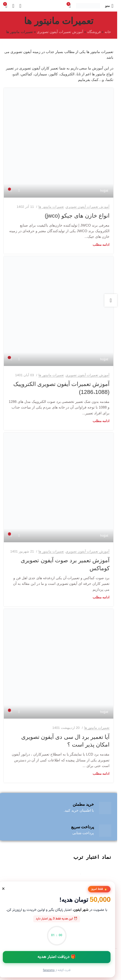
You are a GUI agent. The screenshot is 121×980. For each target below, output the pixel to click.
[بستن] (3, 889)
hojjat (104, 191)
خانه (108, 32)
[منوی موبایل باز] (109, 6)
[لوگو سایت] (88, 5)
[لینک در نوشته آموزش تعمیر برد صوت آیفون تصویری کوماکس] (59, 487)
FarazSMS (49, 970)
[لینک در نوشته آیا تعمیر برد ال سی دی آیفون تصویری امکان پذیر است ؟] (59, 664)
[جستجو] (13, 6)
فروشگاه (94, 32)
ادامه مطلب (101, 245)
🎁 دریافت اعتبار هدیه (57, 957)
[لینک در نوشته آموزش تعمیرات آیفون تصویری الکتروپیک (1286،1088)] (59, 311)
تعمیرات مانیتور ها (51, 207)
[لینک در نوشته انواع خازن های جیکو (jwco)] (59, 143)
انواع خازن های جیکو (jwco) (77, 216)
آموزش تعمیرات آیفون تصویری (60, 32)
